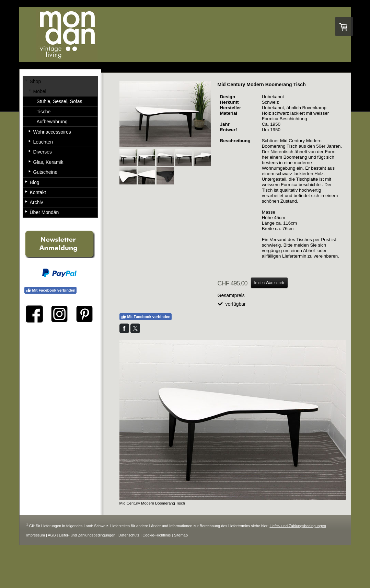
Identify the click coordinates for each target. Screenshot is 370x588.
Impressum (36, 535)
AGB (52, 535)
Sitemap (181, 535)
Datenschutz (129, 535)
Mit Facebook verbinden (146, 317)
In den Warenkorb (269, 283)
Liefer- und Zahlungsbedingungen (298, 525)
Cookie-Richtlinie (157, 535)
